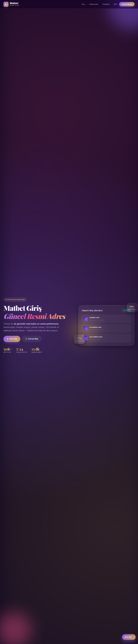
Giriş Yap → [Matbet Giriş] (129, 638)
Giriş (83, 4)
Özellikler (106, 4)
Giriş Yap (12, 339)
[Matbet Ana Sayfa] (11, 4)
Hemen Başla (127, 4)
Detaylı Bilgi (32, 339)
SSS (115, 4)
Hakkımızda (94, 4)
